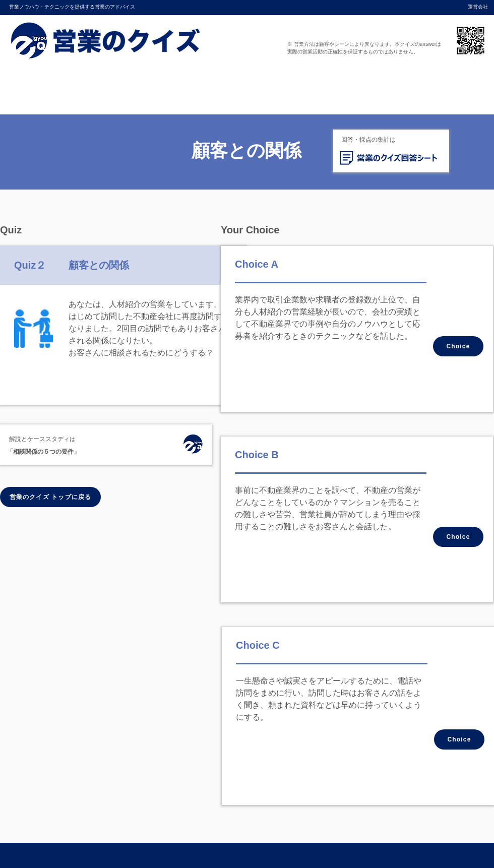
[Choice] (458, 346)
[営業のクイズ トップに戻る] (50, 497)
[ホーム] (193, 446)
